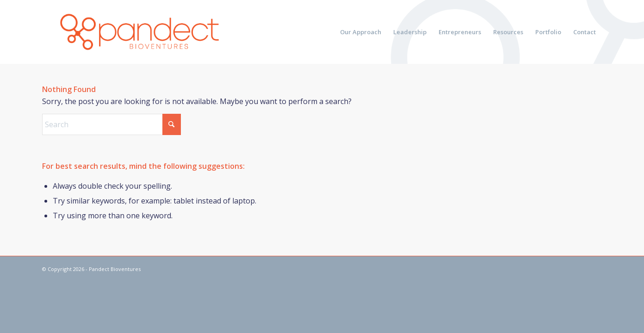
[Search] (111, 124)
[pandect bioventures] (139, 32)
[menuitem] (361, 32)
